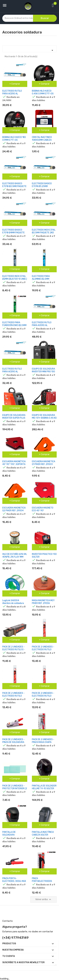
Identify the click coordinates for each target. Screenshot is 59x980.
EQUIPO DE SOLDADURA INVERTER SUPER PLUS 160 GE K (14, 418)
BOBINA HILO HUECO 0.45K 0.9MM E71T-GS (43, 92)
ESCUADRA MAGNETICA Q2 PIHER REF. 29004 (14, 509)
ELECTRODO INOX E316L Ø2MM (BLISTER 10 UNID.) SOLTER (15, 279)
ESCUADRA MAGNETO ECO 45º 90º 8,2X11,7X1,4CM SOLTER (44, 511)
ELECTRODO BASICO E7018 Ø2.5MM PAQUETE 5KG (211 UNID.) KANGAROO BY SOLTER (14, 188)
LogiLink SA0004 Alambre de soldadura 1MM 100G (13, 603)
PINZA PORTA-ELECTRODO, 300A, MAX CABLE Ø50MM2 (14, 881)
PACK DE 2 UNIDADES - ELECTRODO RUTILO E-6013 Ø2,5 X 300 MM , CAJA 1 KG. (13, 651)
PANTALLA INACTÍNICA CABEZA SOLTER (43, 833)
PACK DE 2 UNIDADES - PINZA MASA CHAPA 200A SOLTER (43, 742)
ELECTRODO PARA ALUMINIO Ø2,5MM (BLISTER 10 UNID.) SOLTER (41, 280)
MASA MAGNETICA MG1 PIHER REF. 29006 (43, 602)
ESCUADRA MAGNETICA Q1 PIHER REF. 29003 (44, 463)
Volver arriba (44, 899)
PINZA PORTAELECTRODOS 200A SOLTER (42, 881)
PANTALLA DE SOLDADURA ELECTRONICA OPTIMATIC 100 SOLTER (14, 836)
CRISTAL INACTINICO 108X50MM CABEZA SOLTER (42, 140)
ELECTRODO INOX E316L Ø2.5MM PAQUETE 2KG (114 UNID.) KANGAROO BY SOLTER (44, 234)
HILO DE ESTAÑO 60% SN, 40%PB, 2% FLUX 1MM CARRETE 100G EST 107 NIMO (15, 558)
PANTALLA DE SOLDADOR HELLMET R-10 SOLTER (44, 787)
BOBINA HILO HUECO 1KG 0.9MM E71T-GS (14, 139)
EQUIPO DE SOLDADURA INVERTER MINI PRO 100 (43, 370)
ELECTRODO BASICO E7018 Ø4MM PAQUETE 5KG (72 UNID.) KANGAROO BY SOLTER (14, 234)
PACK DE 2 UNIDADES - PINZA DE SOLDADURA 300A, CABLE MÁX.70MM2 (13, 744)
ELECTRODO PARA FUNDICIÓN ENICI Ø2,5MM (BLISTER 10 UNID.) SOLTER (14, 327)
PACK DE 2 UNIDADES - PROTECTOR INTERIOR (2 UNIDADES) (15, 788)
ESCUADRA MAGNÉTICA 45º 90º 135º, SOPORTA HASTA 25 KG (14, 464)
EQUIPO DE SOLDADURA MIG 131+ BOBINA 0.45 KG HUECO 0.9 (44, 418)
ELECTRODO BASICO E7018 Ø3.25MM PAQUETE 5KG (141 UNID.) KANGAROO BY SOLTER (44, 188)
